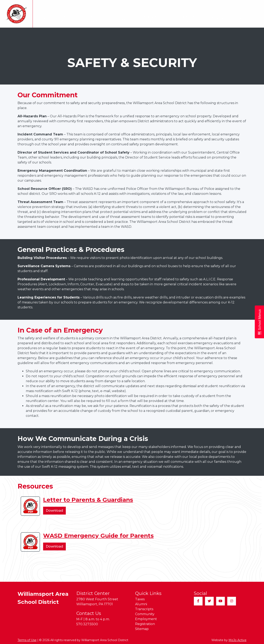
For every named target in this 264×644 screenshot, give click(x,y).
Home (42, 19)
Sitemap (225, 5)
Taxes (100, 5)
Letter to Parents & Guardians (88, 500)
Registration (204, 5)
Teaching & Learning (151, 19)
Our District (65, 19)
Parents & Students (192, 19)
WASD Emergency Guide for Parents (98, 536)
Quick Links (247, 5)
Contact (242, 19)
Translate (82, 5)
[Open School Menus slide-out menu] (259, 322)
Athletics (220, 19)
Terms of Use (27, 640)
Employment (180, 5)
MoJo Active (237, 640)
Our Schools (93, 19)
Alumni (115, 5)
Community (156, 5)
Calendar (116, 19)
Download (56, 511)
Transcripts (133, 5)
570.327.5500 (87, 624)
